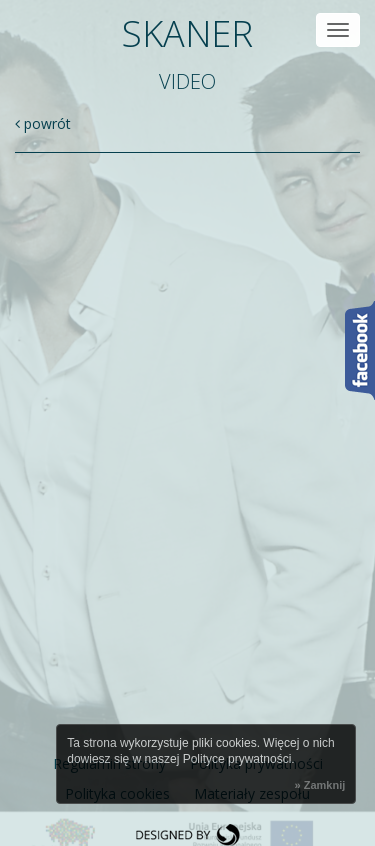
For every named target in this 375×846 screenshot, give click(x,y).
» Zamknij (320, 785)
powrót (43, 123)
